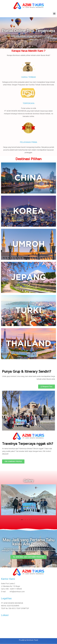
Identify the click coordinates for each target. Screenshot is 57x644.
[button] (54, 13)
